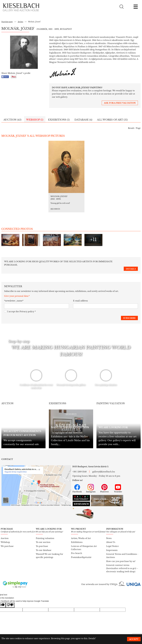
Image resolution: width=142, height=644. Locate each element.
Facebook (77, 485)
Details (92, 638)
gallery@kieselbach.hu (104, 468)
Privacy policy (27, 308)
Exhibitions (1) (59, 120)
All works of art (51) (112, 120)
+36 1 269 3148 (79, 468)
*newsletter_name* (14, 297)
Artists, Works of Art (81, 535)
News (109, 535)
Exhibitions (77, 539)
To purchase (42, 543)
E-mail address (80, 297)
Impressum (112, 547)
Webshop (5, 539)
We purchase (7, 543)
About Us (111, 539)
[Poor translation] (10, 602)
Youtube (118, 485)
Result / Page (134, 128)
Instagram (91, 485)
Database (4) (83, 120)
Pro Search (77, 550)
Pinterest (104, 485)
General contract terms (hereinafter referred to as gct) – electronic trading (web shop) (122, 565)
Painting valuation (45, 535)
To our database (44, 547)
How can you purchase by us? (121, 558)
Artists (20, 22)
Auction (5, 535)
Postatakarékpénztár (81, 554)
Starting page (7, 22)
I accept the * (20, 308)
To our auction (43, 539)
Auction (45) (12, 120)
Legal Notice (112, 543)
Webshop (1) (35, 120)
